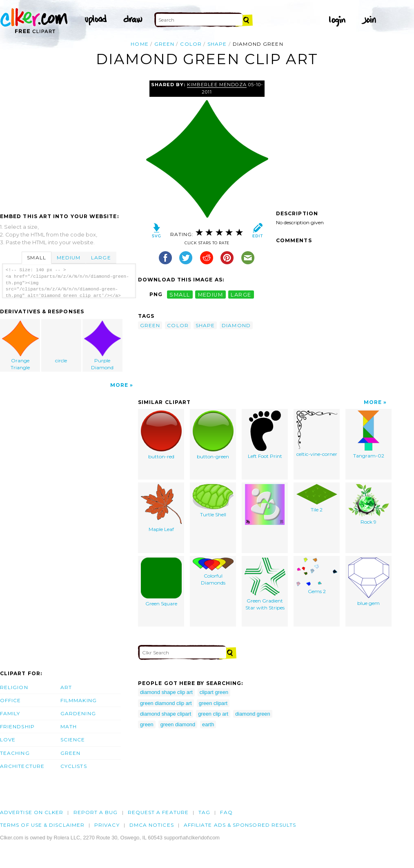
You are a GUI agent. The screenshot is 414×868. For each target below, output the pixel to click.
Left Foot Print (265, 435)
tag (204, 812)
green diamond (178, 724)
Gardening (78, 713)
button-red (161, 435)
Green (70, 753)
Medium (69, 258)
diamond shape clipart (166, 714)
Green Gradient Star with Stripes (265, 584)
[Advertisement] (69, 142)
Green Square (161, 582)
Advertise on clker (32, 812)
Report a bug (96, 812)
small (180, 294)
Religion (14, 687)
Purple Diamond (102, 346)
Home (139, 44)
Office (10, 700)
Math (69, 726)
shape (217, 44)
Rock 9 (369, 504)
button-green (213, 435)
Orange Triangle (20, 346)
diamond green (253, 714)
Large (101, 258)
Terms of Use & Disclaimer (42, 825)
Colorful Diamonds (213, 572)
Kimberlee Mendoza (217, 85)
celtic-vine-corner (317, 434)
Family (10, 713)
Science (73, 740)
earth (208, 724)
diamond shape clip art (166, 692)
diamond (236, 325)
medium (211, 294)
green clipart (213, 703)
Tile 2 (317, 498)
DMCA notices (152, 825)
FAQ (226, 812)
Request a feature (158, 812)
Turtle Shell (213, 501)
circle (62, 342)
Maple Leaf (161, 508)
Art (66, 687)
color (191, 44)
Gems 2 (317, 576)
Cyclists (74, 766)
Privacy (107, 825)
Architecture (22, 766)
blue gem (369, 582)
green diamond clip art (166, 703)
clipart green (214, 692)
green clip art (213, 714)
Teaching (15, 753)
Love (8, 740)
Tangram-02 (369, 435)
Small (36, 258)
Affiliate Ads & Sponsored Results (240, 825)
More (119, 385)
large (241, 294)
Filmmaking (79, 700)
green (164, 44)
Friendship (17, 726)
